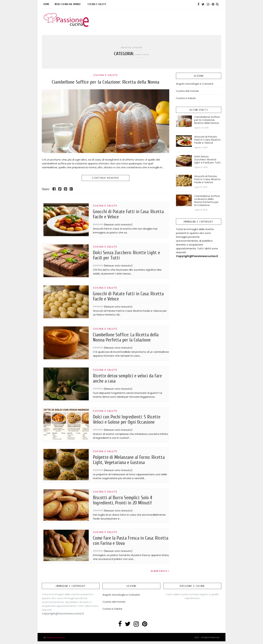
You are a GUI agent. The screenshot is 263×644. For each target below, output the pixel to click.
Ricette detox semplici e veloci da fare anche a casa (131, 379)
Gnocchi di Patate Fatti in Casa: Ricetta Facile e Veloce (124, 214)
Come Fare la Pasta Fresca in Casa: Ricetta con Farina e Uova (127, 543)
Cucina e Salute (97, 4)
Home (46, 4)
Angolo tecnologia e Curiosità (195, 84)
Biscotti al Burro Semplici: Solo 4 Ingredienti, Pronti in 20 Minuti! (125, 502)
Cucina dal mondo (187, 91)
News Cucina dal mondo (68, 4)
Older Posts (160, 574)
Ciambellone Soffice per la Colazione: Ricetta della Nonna (106, 82)
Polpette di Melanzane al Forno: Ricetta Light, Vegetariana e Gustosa (129, 461)
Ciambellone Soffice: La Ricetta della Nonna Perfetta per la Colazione (129, 338)
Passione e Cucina (55, 640)
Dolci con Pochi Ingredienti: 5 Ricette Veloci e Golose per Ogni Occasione (129, 420)
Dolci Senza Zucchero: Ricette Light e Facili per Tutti (129, 256)
